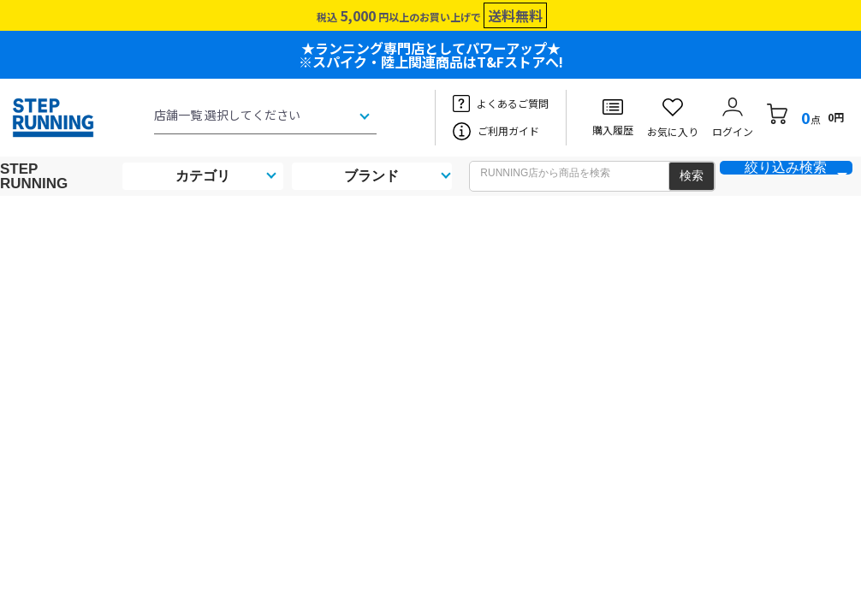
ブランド (371, 176)
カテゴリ (203, 176)
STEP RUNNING (34, 176)
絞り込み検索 (786, 168)
